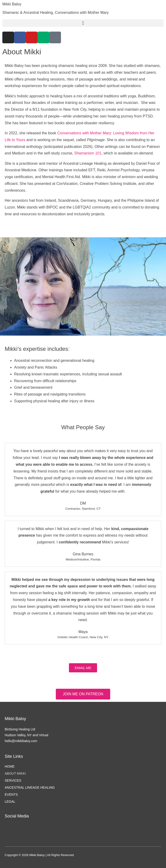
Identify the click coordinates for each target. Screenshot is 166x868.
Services (13, 780)
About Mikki (15, 773)
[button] (83, 23)
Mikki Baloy (12, 4)
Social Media (17, 816)
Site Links (14, 756)
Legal (10, 802)
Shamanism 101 (88, 153)
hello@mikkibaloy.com (21, 741)
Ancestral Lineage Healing (30, 787)
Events (11, 795)
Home (10, 766)
